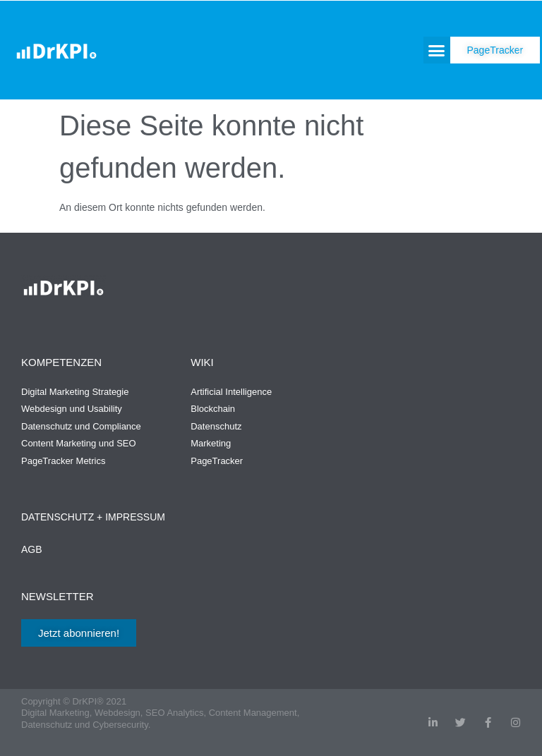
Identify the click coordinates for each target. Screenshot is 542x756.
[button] (437, 50)
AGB (32, 549)
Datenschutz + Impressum (93, 517)
